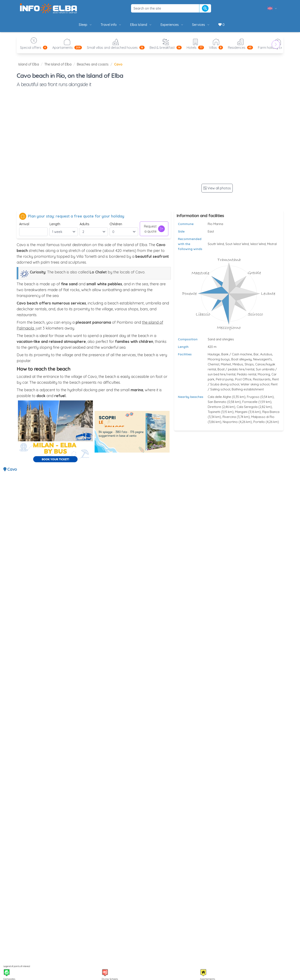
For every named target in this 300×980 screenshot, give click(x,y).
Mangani (241, 412)
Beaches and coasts (93, 64)
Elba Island (141, 25)
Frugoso (253, 397)
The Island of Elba (58, 64)
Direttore (214, 407)
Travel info (111, 25)
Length (55, 224)
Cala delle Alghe (219, 397)
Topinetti (214, 412)
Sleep (86, 25)
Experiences (172, 25)
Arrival (24, 224)
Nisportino (230, 422)
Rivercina (229, 417)
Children (116, 224)
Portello (259, 422)
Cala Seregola (247, 407)
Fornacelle (250, 402)
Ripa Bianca (271, 412)
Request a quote (154, 229)
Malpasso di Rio (263, 417)
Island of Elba (29, 64)
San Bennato (217, 402)
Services (201, 25)
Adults (84, 224)
